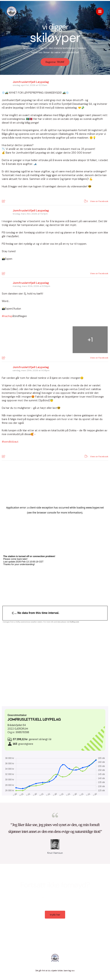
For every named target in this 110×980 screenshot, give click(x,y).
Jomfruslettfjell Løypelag (31, 82)
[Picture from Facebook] (19, 340)
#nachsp (7, 316)
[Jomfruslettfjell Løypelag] (12, 11)
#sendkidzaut (10, 442)
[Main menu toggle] (100, 11)
